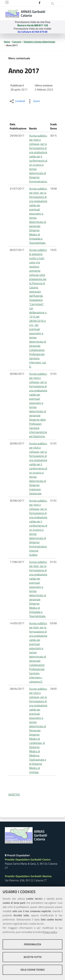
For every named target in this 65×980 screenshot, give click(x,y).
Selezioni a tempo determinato (39, 42)
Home (7, 42)
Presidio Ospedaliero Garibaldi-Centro (28, 859)
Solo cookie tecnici (33, 970)
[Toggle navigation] (7, 2)
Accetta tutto (33, 957)
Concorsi (17, 42)
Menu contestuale (19, 58)
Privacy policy (50, 932)
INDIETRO (14, 794)
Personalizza (32, 944)
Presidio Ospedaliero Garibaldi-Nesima (28, 876)
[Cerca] (53, 3)
